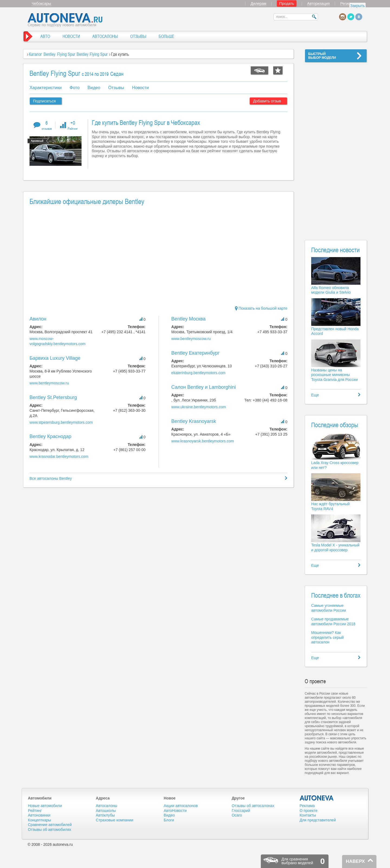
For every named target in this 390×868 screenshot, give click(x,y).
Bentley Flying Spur (93, 54)
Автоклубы (105, 815)
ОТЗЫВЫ (138, 36)
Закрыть (357, 6)
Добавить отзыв (267, 101)
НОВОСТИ (71, 36)
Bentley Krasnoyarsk (194, 421)
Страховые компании (115, 820)
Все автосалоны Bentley (51, 478)
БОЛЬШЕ (167, 36)
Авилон (38, 319)
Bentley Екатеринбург (196, 353)
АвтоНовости (175, 811)
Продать (287, 4)
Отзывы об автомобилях (50, 830)
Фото (75, 88)
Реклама (307, 806)
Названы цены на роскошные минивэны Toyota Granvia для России (334, 375)
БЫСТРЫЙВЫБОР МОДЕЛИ (322, 56)
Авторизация (318, 4)
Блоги (169, 820)
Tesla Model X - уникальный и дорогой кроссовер (335, 548)
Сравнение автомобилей (50, 825)
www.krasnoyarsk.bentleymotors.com (203, 441)
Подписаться (44, 101)
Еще (315, 395)
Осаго (237, 815)
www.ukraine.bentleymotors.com (199, 407)
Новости (141, 88)
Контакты (308, 815)
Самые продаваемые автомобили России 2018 (333, 621)
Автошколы (106, 811)
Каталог (35, 54)
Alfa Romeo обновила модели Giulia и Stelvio (331, 290)
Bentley (50, 54)
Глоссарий (241, 811)
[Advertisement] (336, 148)
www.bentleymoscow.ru (49, 383)
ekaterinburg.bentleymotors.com (199, 373)
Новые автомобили (45, 806)
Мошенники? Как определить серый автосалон (327, 637)
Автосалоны (107, 806)
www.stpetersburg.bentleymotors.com (61, 422)
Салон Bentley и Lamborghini (204, 387)
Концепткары (39, 820)
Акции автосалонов (181, 806)
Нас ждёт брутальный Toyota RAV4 (330, 506)
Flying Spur (66, 54)
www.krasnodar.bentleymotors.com (59, 456)
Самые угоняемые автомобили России (329, 608)
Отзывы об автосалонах (253, 806)
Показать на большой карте (261, 308)
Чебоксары (41, 4)
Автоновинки (39, 815)
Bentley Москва (189, 319)
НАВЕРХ (355, 861)
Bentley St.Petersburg (53, 397)
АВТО (45, 36)
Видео (94, 88)
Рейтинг (35, 811)
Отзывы (116, 88)
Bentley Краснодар (51, 436)
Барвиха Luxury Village (55, 358)
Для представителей (318, 820)
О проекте (308, 811)
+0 (73, 125)
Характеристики (46, 88)
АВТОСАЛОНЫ (105, 36)
